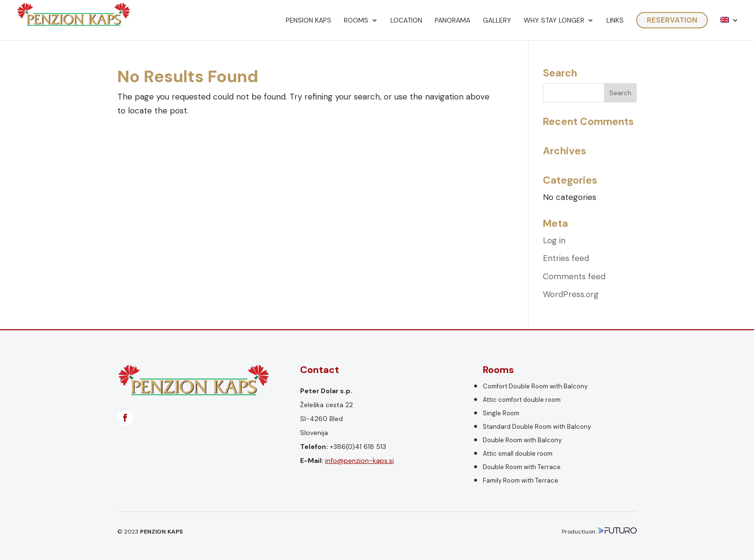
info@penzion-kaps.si (359, 460)
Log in (554, 240)
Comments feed (574, 276)
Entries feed (566, 258)
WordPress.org (571, 294)
